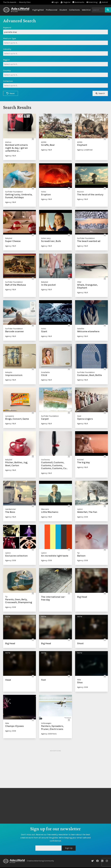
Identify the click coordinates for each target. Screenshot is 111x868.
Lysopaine (9, 416)
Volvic (44, 192)
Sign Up (69, 848)
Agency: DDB (83, 517)
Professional (52, 10)
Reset (11, 93)
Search (100, 93)
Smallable (45, 372)
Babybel (9, 238)
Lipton (80, 509)
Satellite (81, 329)
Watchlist (86, 10)
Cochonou (45, 460)
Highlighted (38, 10)
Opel (79, 416)
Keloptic (9, 372)
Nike (79, 680)
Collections (74, 10)
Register (66, 2)
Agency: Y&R (11, 156)
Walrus (8, 142)
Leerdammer (11, 509)
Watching (92, 2)
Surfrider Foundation (14, 192)
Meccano (45, 509)
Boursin (80, 192)
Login (55, 2)
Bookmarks (79, 2)
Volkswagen (46, 723)
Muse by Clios (25, 2)
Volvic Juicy (46, 238)
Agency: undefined (85, 150)
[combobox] (55, 43)
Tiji (78, 553)
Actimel (80, 460)
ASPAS (44, 142)
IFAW (79, 282)
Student (63, 10)
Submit (104, 2)
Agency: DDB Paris (49, 734)
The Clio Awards (10, 2)
